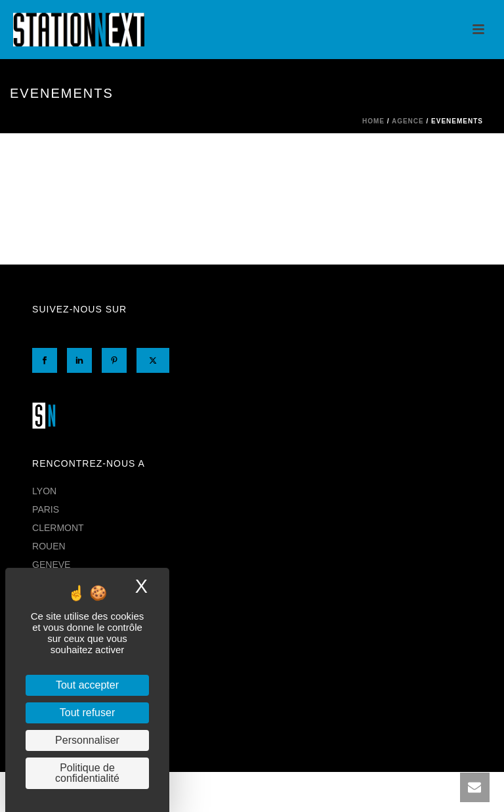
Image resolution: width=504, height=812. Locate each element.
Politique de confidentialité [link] (87, 773)
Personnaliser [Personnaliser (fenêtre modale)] (87, 740)
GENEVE (51, 565)
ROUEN (49, 546)
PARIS (46, 509)
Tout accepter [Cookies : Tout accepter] (87, 685)
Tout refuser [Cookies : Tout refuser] (87, 713)
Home (373, 121)
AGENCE (408, 121)
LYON (44, 491)
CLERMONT (58, 528)
